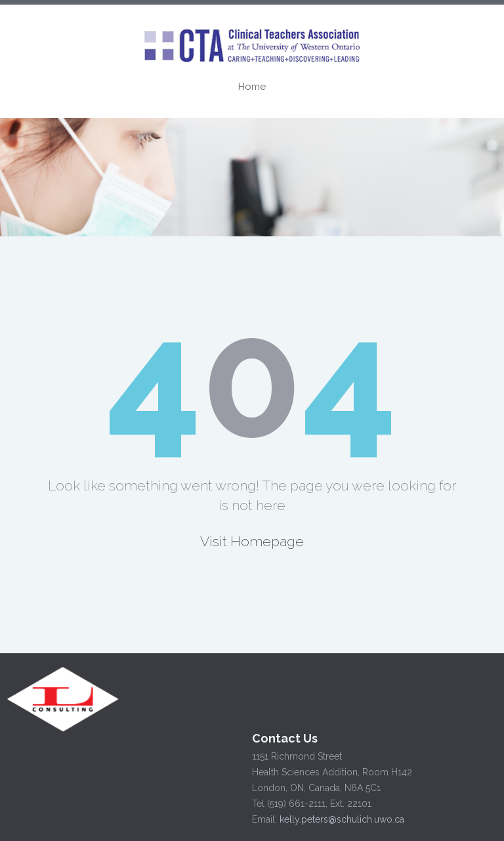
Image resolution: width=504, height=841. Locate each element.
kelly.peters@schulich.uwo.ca (340, 819)
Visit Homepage (252, 541)
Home (252, 87)
